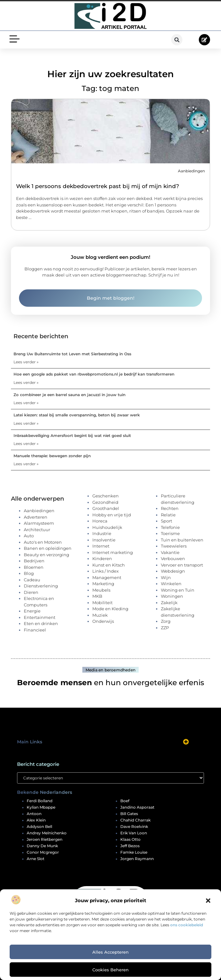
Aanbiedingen (191, 171)
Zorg (166, 621)
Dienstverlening (41, 586)
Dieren (31, 592)
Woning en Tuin (178, 590)
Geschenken (106, 496)
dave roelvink (134, 827)
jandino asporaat (137, 807)
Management (107, 577)
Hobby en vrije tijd (112, 515)
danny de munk (42, 846)
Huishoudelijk (107, 527)
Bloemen (34, 567)
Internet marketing (113, 552)
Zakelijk (169, 603)
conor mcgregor (43, 852)
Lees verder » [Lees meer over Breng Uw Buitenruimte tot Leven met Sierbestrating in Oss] (26, 362)
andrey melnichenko (47, 833)
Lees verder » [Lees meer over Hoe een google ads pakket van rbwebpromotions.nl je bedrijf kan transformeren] (26, 382)
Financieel (35, 630)
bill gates (129, 814)
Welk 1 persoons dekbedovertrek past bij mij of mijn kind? (98, 186)
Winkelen (171, 584)
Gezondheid (105, 502)
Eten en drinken (41, 623)
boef (125, 801)
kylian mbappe (41, 807)
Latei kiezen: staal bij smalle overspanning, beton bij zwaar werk (77, 415)
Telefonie (170, 527)
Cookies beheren (110, 970)
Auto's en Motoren (43, 542)
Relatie (168, 515)
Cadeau (32, 580)
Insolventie (104, 540)
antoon (34, 814)
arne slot (36, 859)
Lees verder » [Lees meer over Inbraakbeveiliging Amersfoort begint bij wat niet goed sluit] (26, 444)
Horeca (100, 521)
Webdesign (173, 571)
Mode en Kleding (110, 609)
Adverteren (36, 517)
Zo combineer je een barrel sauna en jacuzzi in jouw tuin (69, 395)
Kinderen (102, 558)
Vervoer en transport (182, 565)
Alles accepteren (110, 952)
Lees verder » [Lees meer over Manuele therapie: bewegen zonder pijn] (26, 464)
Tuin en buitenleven (182, 540)
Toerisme (170, 533)
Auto (29, 536)
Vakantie (170, 552)
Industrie (102, 533)
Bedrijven (34, 561)
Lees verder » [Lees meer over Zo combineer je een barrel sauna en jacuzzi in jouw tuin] (26, 403)
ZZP (165, 628)
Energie (32, 611)
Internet (101, 546)
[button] (208, 901)
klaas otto (130, 839)
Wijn (166, 577)
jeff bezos (130, 846)
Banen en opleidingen (48, 548)
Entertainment (40, 617)
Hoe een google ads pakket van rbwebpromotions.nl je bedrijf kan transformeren (94, 374)
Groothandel (106, 508)
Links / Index (106, 571)
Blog (29, 573)
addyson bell (39, 827)
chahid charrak (135, 820)
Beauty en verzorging (46, 555)
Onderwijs (103, 621)
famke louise (134, 852)
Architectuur (37, 530)
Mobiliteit (102, 603)
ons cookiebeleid (187, 925)
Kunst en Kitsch (109, 565)
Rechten (170, 508)
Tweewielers (174, 546)
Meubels (101, 590)
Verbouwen (173, 558)
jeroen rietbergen (45, 839)
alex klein (36, 820)
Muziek (100, 615)
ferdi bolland (40, 801)
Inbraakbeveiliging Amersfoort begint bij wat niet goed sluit (72, 436)
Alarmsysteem (39, 523)
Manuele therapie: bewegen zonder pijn (52, 456)
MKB (97, 596)
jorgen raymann (137, 859)
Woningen (172, 596)
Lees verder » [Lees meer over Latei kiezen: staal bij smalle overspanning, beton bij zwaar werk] (26, 423)
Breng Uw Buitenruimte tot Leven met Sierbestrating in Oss (72, 354)
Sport (166, 521)
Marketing (103, 584)
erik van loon (134, 833)
